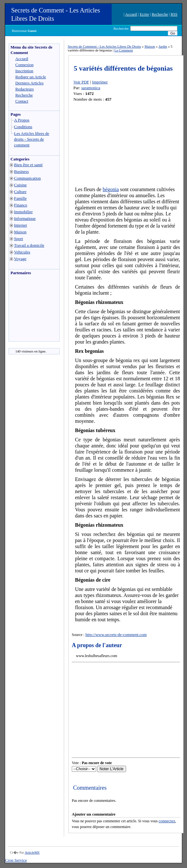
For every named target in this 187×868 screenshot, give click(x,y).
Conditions (23, 127)
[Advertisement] (28, 310)
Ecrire (144, 14)
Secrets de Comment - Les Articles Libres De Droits (104, 46)
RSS (174, 14)
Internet (20, 225)
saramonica (91, 88)
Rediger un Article (31, 77)
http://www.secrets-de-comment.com (116, 635)
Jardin (163, 46)
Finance (21, 205)
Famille (20, 198)
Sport (19, 239)
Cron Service (16, 860)
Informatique (25, 218)
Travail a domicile (29, 245)
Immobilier (23, 212)
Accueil (131, 14)
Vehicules (22, 252)
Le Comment (123, 50)
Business (21, 171)
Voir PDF (81, 82)
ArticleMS (32, 852)
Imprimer (100, 82)
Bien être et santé (28, 165)
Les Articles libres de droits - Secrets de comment (32, 139)
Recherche (160, 14)
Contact (22, 101)
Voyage (20, 259)
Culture (20, 192)
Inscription (24, 71)
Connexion (24, 65)
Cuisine (20, 185)
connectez (167, 821)
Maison (20, 232)
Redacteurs (25, 89)
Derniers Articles (29, 83)
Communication (27, 178)
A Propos (22, 120)
